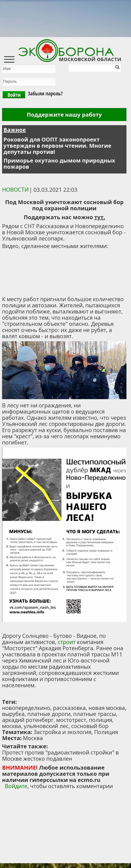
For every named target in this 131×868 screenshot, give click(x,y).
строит (67, 642)
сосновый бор (90, 726)
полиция (101, 720)
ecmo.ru (89, 780)
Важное (15, 130)
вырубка (13, 714)
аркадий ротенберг (28, 720)
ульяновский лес (46, 726)
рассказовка (69, 708)
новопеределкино (26, 708)
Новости (15, 189)
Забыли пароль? (45, 93)
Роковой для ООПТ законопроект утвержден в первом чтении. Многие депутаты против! (57, 146)
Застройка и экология (62, 732)
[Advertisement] (36, 694)
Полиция (106, 732)
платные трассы (95, 714)
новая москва (107, 708)
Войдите (16, 786)
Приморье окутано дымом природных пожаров (59, 163)
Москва (33, 738)
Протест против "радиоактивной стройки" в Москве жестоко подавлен (60, 755)
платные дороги (49, 714)
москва (12, 726)
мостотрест (71, 720)
